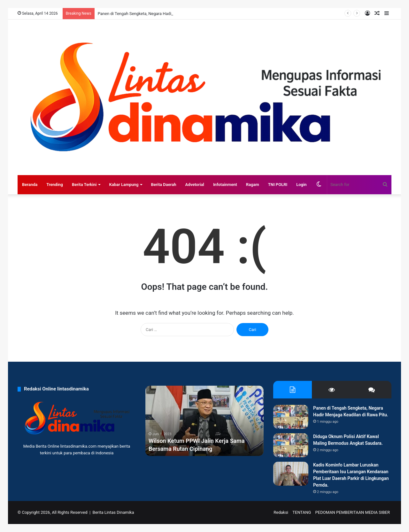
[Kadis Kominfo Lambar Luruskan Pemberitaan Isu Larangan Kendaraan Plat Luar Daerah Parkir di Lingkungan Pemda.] (291, 474)
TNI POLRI (278, 185)
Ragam (253, 185)
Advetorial (194, 185)
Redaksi (281, 512)
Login (301, 185)
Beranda (30, 185)
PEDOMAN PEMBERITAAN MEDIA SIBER (353, 512)
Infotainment (225, 185)
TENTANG (302, 512)
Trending (55, 185)
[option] (204, 421)
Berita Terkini (84, 185)
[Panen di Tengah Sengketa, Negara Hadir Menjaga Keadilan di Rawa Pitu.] (291, 417)
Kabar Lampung (124, 185)
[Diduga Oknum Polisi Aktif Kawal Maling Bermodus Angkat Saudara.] (291, 445)
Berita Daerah (163, 185)
